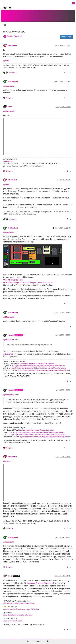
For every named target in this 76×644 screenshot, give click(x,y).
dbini (10, 107)
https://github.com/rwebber (13, 621)
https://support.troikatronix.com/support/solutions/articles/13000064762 (40, 366)
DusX (10, 576)
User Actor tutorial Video (13, 280)
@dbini (6, 185)
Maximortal (13, 45)
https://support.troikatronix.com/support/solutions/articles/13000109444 (45, 370)
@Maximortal (9, 317)
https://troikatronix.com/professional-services (19, 603)
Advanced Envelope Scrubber (39, 583)
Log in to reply (66, 37)
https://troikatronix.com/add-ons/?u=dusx (18, 615)
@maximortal (9, 86)
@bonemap (8, 354)
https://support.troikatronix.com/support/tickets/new (36, 363)
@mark (6, 61)
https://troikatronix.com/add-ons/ (22, 368)
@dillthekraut (9, 340)
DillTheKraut (13, 81)
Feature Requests (14, 36)
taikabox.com (8, 161)
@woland (7, 461)
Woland (11, 335)
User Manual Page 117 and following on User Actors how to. (28, 282)
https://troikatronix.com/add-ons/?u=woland (51, 368)
